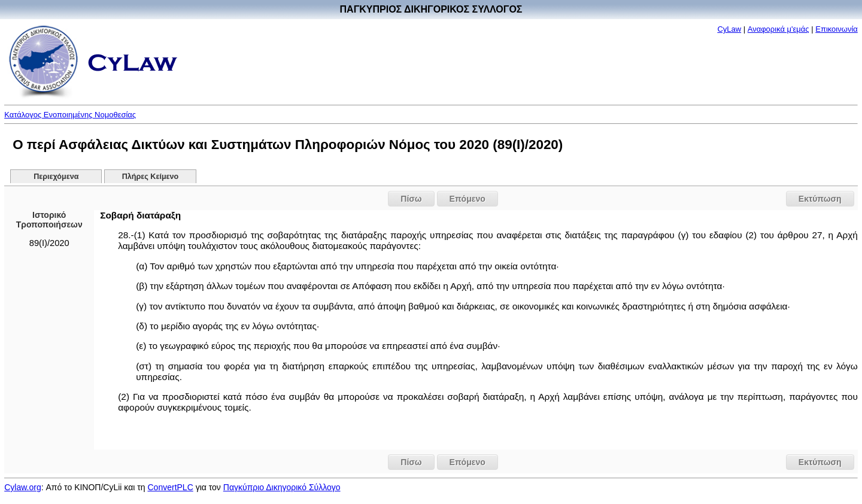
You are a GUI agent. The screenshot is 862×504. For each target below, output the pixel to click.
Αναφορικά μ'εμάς (778, 29)
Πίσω (411, 199)
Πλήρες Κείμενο (151, 177)
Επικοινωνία (837, 29)
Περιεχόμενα (56, 177)
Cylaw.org (22, 487)
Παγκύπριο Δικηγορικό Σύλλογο (282, 487)
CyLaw (729, 29)
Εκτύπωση (820, 199)
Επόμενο (468, 199)
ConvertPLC (171, 487)
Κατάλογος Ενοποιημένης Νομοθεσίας (70, 115)
